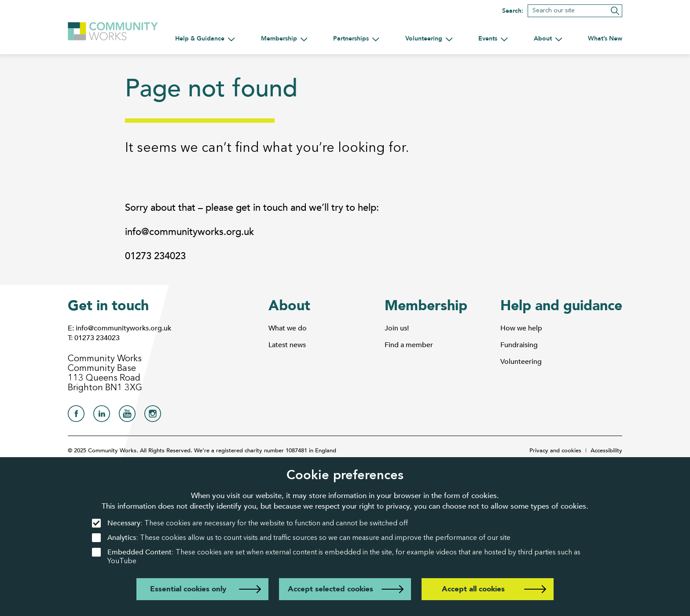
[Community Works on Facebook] (76, 416)
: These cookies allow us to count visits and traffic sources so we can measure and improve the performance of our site (301, 538)
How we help (521, 328)
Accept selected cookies (330, 589)
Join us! (397, 328)
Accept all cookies (473, 589)
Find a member (409, 345)
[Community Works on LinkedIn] (102, 416)
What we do (288, 328)
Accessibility (606, 451)
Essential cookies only (188, 589)
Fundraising (519, 345)
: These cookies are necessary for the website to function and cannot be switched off (250, 523)
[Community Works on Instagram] (153, 416)
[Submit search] (615, 11)
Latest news (287, 345)
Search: (513, 11)
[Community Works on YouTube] (127, 416)
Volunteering (521, 362)
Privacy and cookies (555, 451)
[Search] (575, 11)
